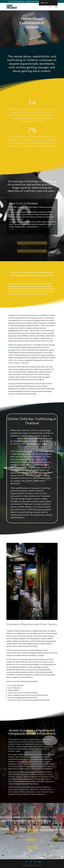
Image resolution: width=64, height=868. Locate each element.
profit (14, 438)
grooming (12, 350)
